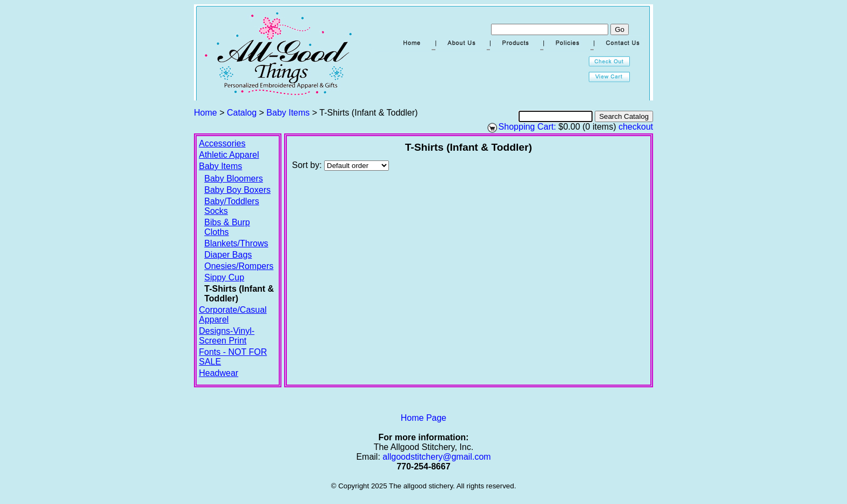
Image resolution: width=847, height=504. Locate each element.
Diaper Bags (228, 255)
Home (206, 113)
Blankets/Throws (236, 243)
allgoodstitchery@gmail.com (436, 457)
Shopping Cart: (527, 127)
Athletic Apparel (229, 155)
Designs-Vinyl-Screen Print (227, 336)
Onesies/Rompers (239, 266)
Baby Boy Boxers (237, 190)
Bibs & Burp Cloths (227, 227)
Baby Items (288, 113)
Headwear (219, 373)
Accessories (222, 143)
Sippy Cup (224, 277)
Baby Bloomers (234, 179)
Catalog (242, 113)
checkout (636, 127)
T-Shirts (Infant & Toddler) (239, 294)
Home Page (424, 418)
